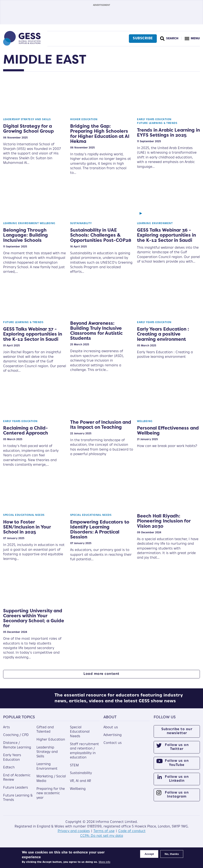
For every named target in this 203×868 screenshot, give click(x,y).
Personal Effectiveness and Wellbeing (168, 430)
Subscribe (142, 38)
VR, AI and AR (80, 784)
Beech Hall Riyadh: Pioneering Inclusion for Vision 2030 (164, 521)
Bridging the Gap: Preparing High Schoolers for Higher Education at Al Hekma (100, 134)
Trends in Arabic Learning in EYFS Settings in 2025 (168, 132)
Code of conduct (132, 834)
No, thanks (172, 854)
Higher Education (84, 120)
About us (111, 730)
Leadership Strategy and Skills (27, 120)
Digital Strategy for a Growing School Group (28, 128)
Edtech (9, 771)
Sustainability (81, 223)
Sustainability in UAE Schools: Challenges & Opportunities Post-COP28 (101, 235)
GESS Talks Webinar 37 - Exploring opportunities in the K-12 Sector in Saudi (33, 334)
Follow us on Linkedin (177, 782)
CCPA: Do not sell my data (102, 839)
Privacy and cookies (74, 834)
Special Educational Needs (24, 515)
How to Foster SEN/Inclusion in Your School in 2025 (27, 527)
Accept (149, 854)
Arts (6, 730)
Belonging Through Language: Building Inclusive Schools (26, 235)
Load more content (101, 674)
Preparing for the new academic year (51, 796)
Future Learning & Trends (157, 123)
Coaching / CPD (16, 738)
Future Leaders (16, 791)
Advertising (113, 738)
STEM (74, 768)
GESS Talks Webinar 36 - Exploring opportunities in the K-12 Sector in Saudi (166, 235)
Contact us (113, 746)
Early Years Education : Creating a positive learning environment (163, 334)
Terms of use (104, 834)
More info (105, 862)
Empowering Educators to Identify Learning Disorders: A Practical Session (100, 529)
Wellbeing (48, 223)
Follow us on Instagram (177, 798)
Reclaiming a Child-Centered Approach (26, 430)
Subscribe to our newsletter (177, 734)
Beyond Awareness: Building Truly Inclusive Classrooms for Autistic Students (96, 331)
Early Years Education (154, 120)
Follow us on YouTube (177, 766)
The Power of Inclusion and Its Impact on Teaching (101, 425)
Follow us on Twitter (177, 750)
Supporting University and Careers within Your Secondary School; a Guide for (34, 618)
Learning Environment (21, 223)
